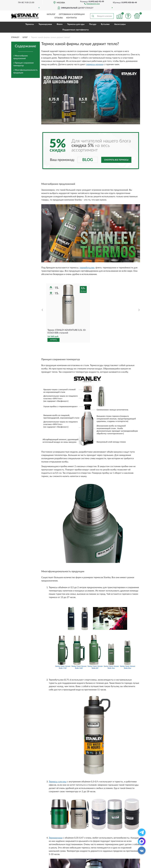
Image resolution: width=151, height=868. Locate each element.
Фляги (60, 24)
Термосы (30, 24)
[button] (92, 4)
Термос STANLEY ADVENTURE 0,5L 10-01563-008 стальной (67, 331)
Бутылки (105, 24)
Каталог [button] (51, 14)
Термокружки (45, 24)
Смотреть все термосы (116, 160)
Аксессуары (120, 24)
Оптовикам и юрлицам (72, 14)
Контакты (72, 18)
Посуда (93, 24)
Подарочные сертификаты (76, 30)
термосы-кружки (95, 64)
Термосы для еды (76, 24)
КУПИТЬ (53, 340)
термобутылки (87, 268)
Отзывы (59, 18)
